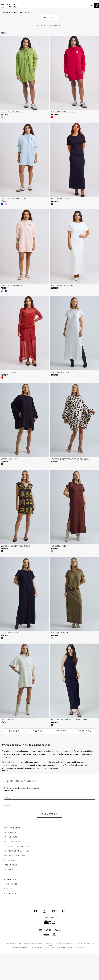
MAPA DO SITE (10, 886)
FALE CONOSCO (11, 891)
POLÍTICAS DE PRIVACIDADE (17, 877)
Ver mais (6, 796)
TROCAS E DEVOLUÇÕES (15, 882)
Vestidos (5, 59)
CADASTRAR (49, 840)
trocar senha (11, 919)
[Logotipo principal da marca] (12, 6)
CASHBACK (9, 895)
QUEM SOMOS (10, 858)
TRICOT (61, 757)
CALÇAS (38, 757)
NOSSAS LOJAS (11, 863)
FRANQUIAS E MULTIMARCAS (17, 872)
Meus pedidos (11, 910)
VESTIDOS (85, 757)
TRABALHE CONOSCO (13, 868)
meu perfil (9, 915)
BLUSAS (14, 757)
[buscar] (92, 6)
